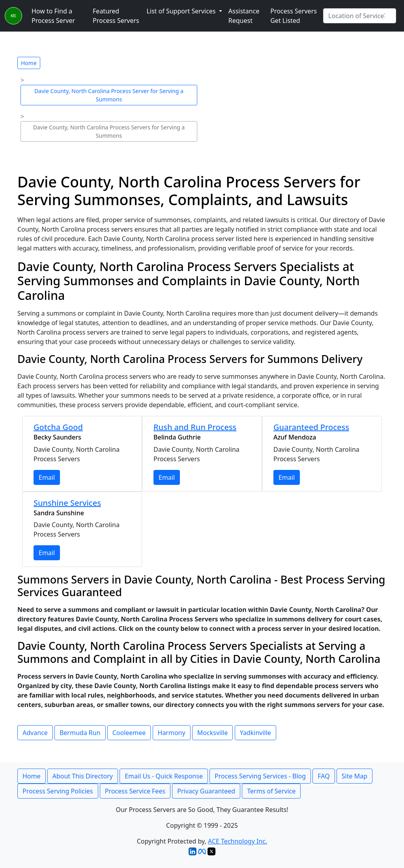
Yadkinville (255, 733)
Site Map (354, 776)
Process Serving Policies (58, 791)
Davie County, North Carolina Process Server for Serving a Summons (109, 95)
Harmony (172, 733)
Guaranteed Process (311, 427)
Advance (35, 733)
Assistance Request (244, 16)
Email (47, 477)
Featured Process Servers (116, 16)
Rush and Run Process (195, 427)
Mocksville (213, 733)
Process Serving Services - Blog (260, 776)
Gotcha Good (58, 427)
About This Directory (83, 776)
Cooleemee (129, 733)
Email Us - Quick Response (164, 776)
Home (29, 63)
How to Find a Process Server (53, 16)
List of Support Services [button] (182, 11)
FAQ (324, 776)
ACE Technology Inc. (238, 841)
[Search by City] (360, 16)
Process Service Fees (135, 791)
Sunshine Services (67, 503)
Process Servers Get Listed (294, 16)
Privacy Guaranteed (206, 791)
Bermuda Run (80, 733)
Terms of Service (271, 791)
